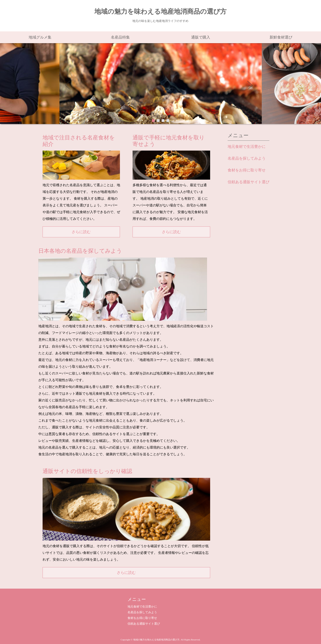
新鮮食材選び (281, 37)
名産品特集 (120, 37)
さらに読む (81, 232)
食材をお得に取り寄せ (247, 170)
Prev (70, 87)
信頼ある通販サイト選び (248, 182)
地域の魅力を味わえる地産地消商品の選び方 (160, 12)
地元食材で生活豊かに (247, 147)
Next (251, 87)
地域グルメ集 (40, 37)
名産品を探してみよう (247, 158)
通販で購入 (201, 37)
